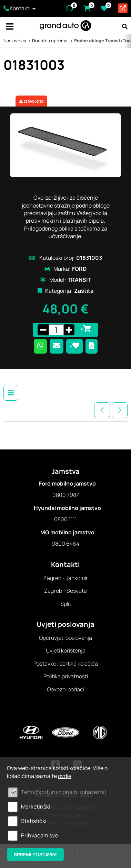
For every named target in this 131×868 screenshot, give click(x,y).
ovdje (65, 776)
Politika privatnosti (66, 676)
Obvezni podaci (65, 689)
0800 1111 (65, 519)
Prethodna (102, 410)
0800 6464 (65, 544)
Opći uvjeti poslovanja (65, 638)
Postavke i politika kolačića (66, 664)
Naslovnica (15, 41)
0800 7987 (66, 495)
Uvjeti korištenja (66, 650)
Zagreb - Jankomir (66, 578)
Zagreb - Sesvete (65, 591)
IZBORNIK (9, 26)
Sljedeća (120, 410)
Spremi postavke (35, 854)
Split (66, 604)
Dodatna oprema (50, 41)
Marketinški (36, 806)
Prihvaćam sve (39, 835)
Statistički (34, 821)
